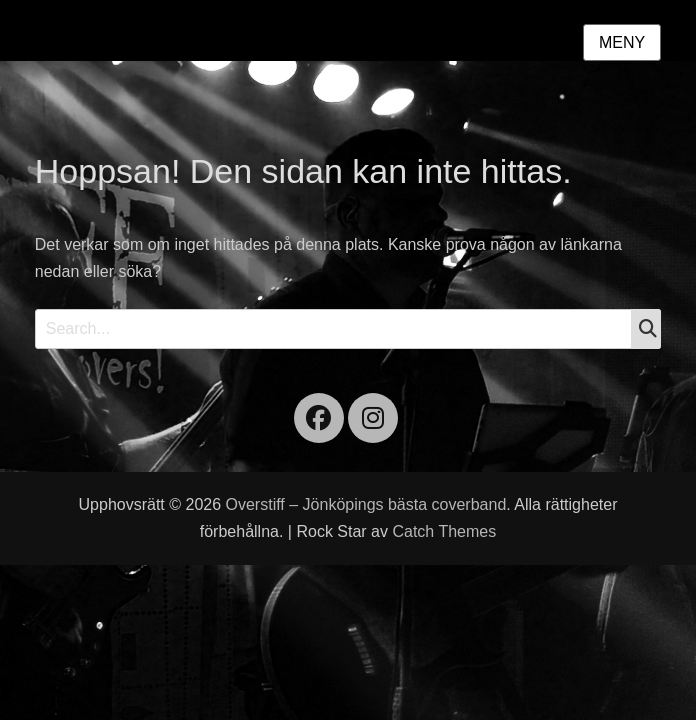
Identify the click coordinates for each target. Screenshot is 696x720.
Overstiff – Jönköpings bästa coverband (366, 504)
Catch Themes (444, 531)
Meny (622, 42)
